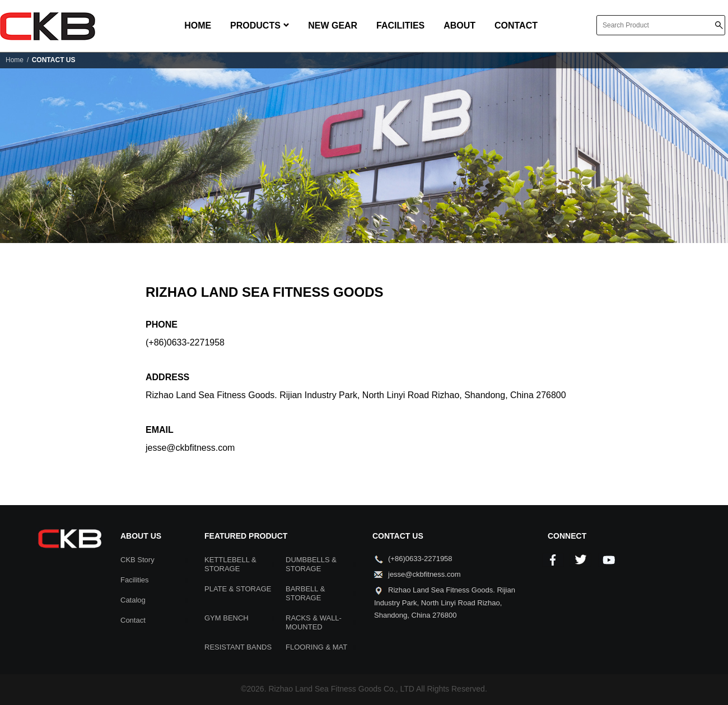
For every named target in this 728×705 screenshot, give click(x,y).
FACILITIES (400, 25)
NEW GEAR (333, 25)
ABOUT (459, 25)
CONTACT (516, 25)
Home (15, 60)
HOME (198, 25)
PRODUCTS (260, 25)
